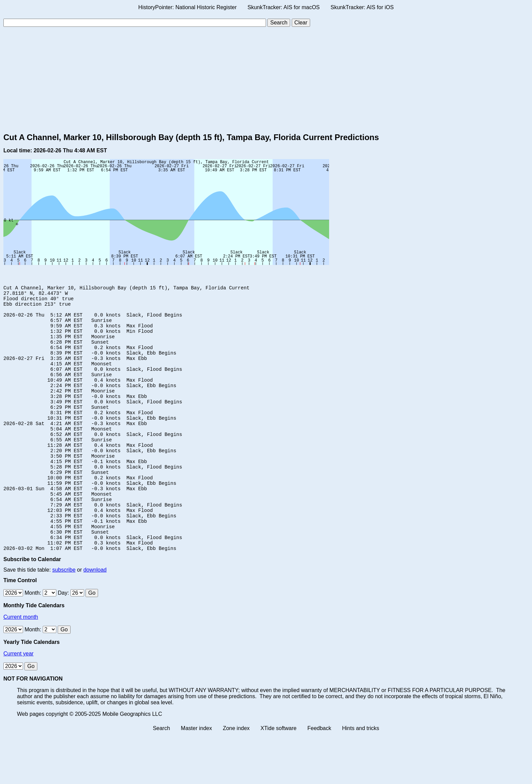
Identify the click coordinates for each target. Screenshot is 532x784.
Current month (21, 667)
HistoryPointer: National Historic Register (188, 7)
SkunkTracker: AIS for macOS (283, 7)
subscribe (64, 620)
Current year (18, 703)
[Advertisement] (266, 80)
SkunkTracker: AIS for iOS (362, 7)
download (95, 620)
